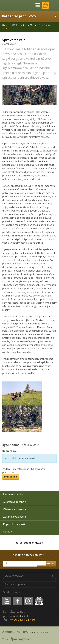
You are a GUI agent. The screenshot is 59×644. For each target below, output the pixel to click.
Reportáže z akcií (31, 25)
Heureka (38, 597)
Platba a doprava (15, 584)
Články (15, 25)
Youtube (6, 597)
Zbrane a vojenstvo (15, 517)
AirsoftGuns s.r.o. (13, 6)
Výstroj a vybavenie (15, 509)
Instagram (28, 597)
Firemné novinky (13, 494)
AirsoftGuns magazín (30, 543)
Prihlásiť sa (11, 477)
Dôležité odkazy (14, 576)
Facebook (17, 597)
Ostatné (8, 532)
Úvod (5, 25)
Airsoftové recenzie (15, 502)
